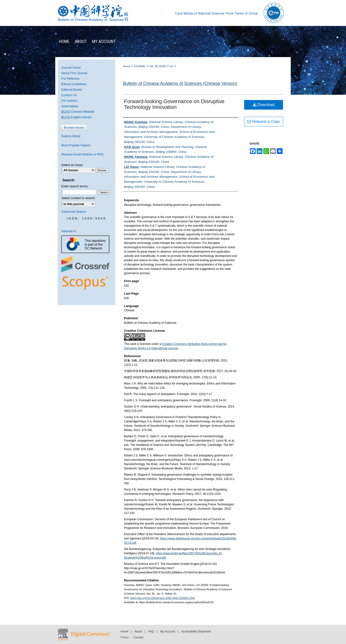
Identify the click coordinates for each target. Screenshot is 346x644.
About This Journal (74, 73)
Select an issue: (72, 165)
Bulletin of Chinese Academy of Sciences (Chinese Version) (180, 83)
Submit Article (71, 136)
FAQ (151, 632)
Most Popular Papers (76, 145)
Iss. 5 (173, 66)
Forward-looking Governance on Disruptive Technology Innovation (174, 104)
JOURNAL (140, 66)
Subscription (70, 106)
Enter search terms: (75, 186)
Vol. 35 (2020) (158, 66)
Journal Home (71, 68)
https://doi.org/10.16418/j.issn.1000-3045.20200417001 (163, 598)
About (138, 632)
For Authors (69, 101)
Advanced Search (74, 212)
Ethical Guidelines (74, 84)
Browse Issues (74, 127)
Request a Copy (263, 121)
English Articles (77, 117)
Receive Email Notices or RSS (82, 154)
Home (127, 66)
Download (264, 105)
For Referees (70, 79)
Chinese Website (78, 112)
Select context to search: (78, 198)
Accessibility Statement (196, 632)
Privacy (125, 637)
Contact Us (69, 95)
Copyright (138, 637)
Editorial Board (71, 90)
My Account (168, 632)
